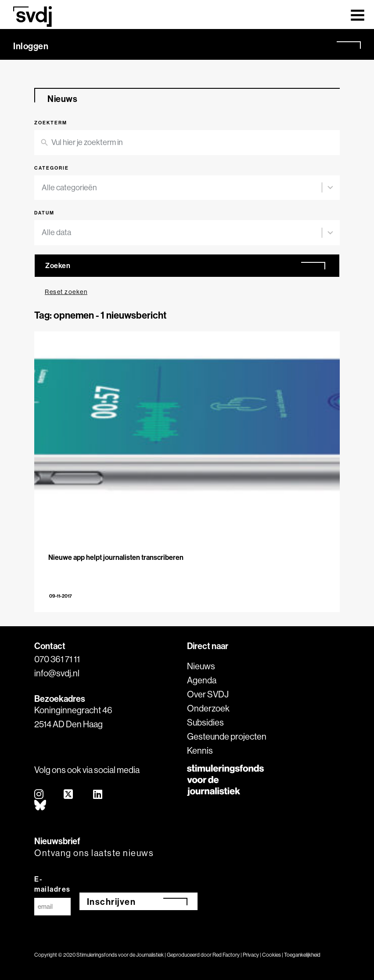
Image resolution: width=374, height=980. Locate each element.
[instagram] (39, 795)
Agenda (202, 680)
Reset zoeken (66, 292)
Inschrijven (111, 902)
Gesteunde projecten (227, 736)
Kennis (200, 750)
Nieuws (201, 666)
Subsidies (205, 722)
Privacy (251, 955)
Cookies (272, 955)
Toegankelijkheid (302, 955)
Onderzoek (208, 708)
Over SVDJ (208, 694)
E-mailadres (52, 884)
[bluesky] (41, 806)
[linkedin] (98, 795)
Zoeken (58, 265)
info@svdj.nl (57, 673)
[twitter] (69, 795)
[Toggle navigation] (358, 15)
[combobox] (182, 188)
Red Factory (226, 955)
